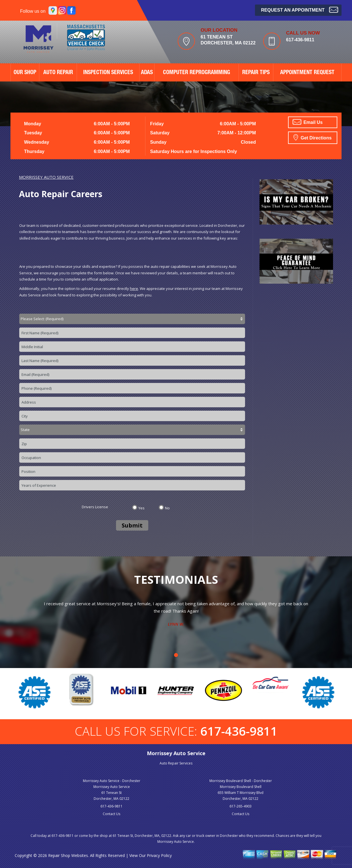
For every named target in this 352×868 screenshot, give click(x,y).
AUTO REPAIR (58, 73)
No (167, 508)
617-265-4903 (241, 806)
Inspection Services (108, 73)
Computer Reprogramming (197, 73)
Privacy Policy (159, 855)
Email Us (308, 122)
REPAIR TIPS (256, 73)
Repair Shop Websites (68, 855)
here (134, 288)
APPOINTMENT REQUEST (307, 73)
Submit (132, 525)
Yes (141, 508)
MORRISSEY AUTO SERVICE (46, 177)
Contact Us (111, 814)
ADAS (147, 73)
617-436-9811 (300, 40)
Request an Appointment (300, 9)
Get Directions (313, 137)
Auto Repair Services (176, 763)
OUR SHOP (25, 73)
